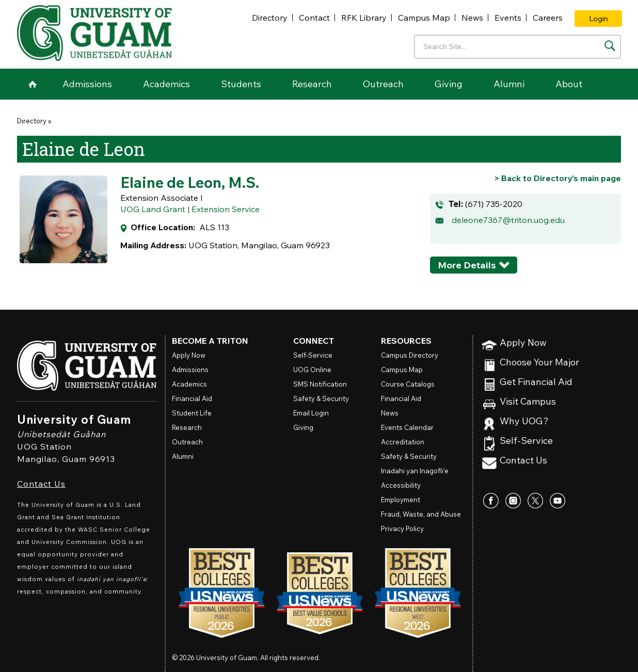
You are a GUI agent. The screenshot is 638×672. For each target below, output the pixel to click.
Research (312, 84)
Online (312, 370)
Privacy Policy (402, 529)
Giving (449, 84)
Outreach (383, 84)
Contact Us (41, 484)
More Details (467, 265)
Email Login (311, 413)
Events (508, 18)
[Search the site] (610, 46)
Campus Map (424, 18)
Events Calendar (407, 427)
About (569, 84)
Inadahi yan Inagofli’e (415, 471)
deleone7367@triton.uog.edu (508, 220)
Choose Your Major (539, 363)
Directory (270, 18)
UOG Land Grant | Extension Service (190, 209)
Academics (166, 84)
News (472, 18)
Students (241, 84)
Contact (314, 18)
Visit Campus (528, 402)
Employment (401, 500)
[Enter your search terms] (517, 47)
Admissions (87, 84)
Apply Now (523, 343)
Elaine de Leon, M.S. (190, 182)
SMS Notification (320, 384)
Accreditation (403, 442)
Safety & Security (321, 398)
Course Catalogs (408, 384)
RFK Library (364, 18)
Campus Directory (410, 355)
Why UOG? (524, 421)
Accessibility (401, 485)
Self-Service (526, 441)
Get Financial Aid (536, 382)
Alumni (509, 84)
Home (33, 84)
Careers (548, 18)
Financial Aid (192, 398)
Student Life (192, 413)
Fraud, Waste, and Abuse (421, 514)
